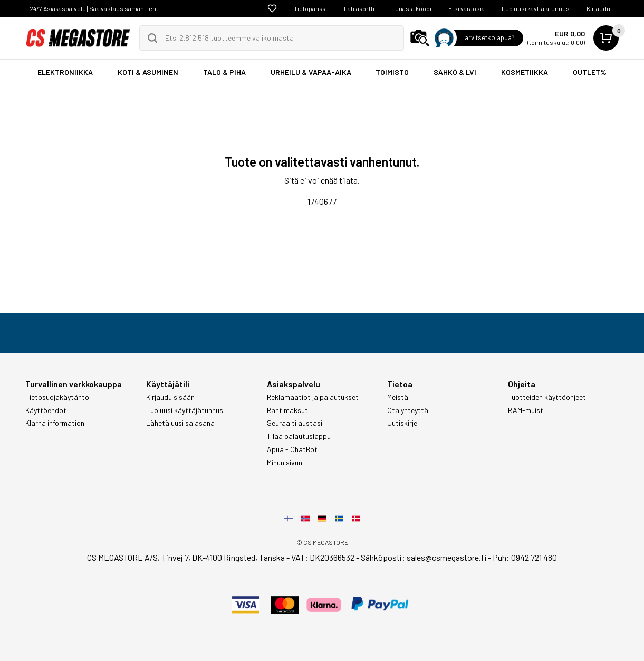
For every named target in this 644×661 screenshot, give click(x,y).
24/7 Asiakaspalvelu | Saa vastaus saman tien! (94, 8)
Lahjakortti (359, 8)
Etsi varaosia (467, 8)
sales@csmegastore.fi (446, 557)
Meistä (398, 397)
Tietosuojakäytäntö (57, 397)
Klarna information (55, 423)
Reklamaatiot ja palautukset (313, 397)
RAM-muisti (526, 410)
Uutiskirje (402, 423)
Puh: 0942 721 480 (525, 557)
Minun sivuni (285, 463)
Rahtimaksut (287, 410)
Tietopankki (310, 8)
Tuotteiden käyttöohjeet (547, 397)
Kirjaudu (598, 8)
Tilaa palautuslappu (299, 436)
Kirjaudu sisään (170, 397)
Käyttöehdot (46, 410)
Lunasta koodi (411, 8)
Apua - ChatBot (292, 449)
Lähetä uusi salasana (180, 423)
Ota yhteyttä (408, 410)
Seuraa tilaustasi (295, 423)
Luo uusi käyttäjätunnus (536, 8)
